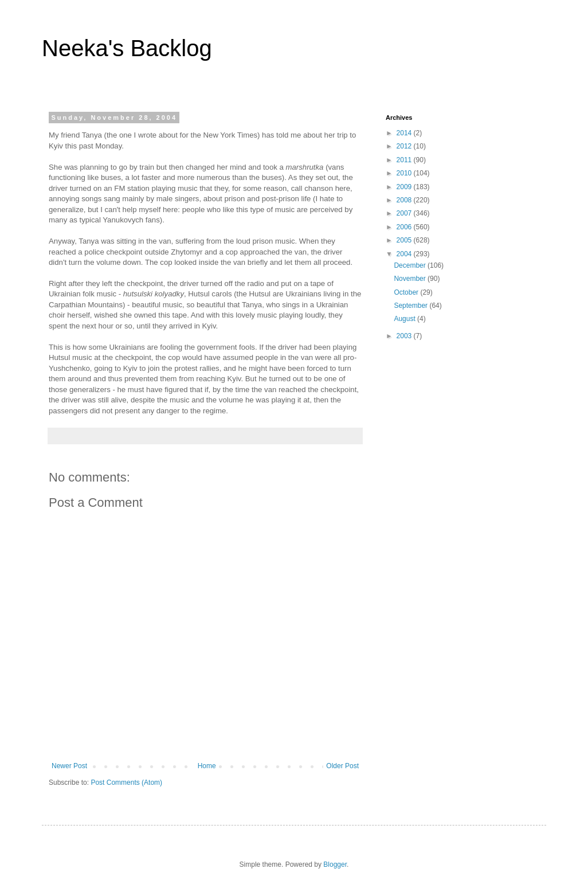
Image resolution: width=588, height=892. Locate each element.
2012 (405, 146)
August (405, 319)
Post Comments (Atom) (126, 783)
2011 (405, 160)
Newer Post (69, 766)
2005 (405, 240)
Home (207, 766)
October (407, 292)
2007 (405, 213)
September (411, 306)
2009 (405, 187)
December (411, 265)
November (411, 279)
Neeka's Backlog (127, 48)
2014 (405, 133)
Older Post (342, 766)
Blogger (335, 864)
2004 (405, 254)
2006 (405, 227)
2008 (405, 200)
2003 (405, 336)
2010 (405, 173)
